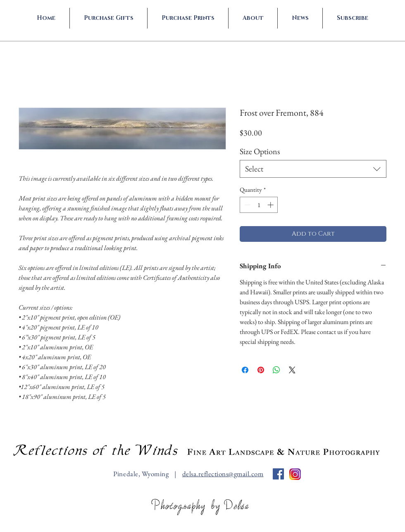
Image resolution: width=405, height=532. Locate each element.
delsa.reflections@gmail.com (223, 474)
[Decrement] (247, 205)
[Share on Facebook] (245, 370)
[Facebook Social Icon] (278, 474)
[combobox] (313, 169)
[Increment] (271, 205)
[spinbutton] (259, 205)
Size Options (260, 151)
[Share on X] (292, 370)
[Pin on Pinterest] (261, 370)
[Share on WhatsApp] (276, 370)
